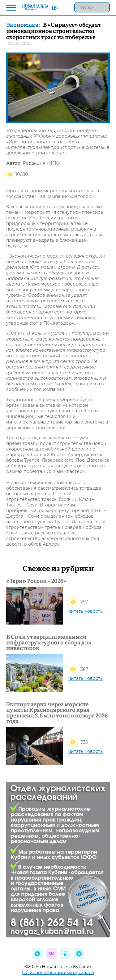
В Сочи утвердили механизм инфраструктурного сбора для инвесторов (49, 642)
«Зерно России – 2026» (36, 581)
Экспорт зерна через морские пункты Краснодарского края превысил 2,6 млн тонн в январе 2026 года (57, 712)
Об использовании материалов (58, 973)
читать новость (86, 611)
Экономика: (23, 24)
